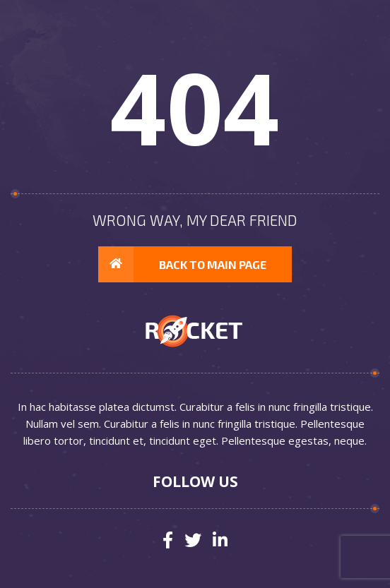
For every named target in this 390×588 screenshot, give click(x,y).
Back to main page (182, 265)
